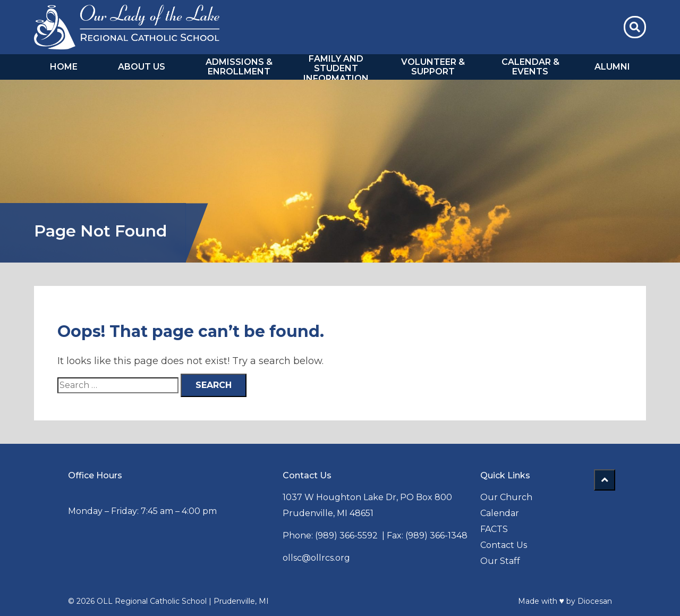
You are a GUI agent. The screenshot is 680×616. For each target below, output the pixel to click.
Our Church (506, 497)
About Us (142, 67)
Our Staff (500, 561)
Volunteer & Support (433, 67)
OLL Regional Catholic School (152, 601)
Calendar (500, 513)
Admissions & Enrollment (239, 67)
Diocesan (595, 601)
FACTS (494, 529)
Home (64, 67)
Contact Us (504, 545)
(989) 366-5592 (346, 535)
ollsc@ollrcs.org (316, 558)
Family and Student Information (336, 69)
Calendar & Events (530, 67)
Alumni (612, 67)
